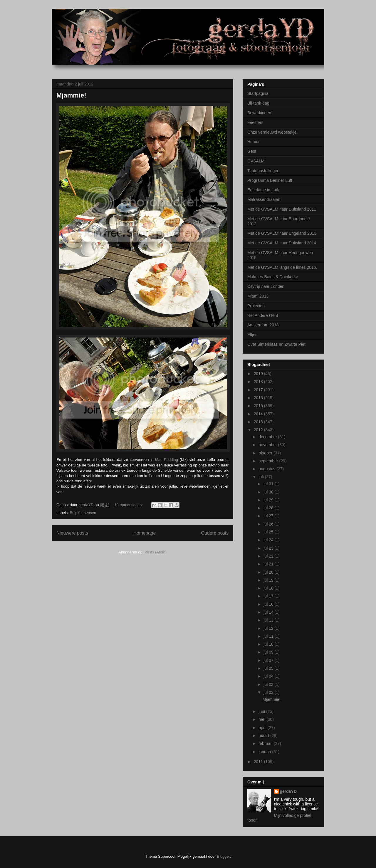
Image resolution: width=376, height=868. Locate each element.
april (263, 728)
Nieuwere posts (72, 533)
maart (264, 736)
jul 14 (269, 612)
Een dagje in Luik (263, 190)
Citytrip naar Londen (266, 286)
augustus (267, 469)
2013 (259, 422)
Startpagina (258, 93)
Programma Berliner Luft (270, 180)
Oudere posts (215, 533)
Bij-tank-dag (258, 103)
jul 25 (269, 532)
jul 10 (269, 644)
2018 (259, 382)
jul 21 (269, 564)
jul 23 (269, 548)
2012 (259, 430)
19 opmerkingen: (129, 505)
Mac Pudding (167, 460)
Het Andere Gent (263, 315)
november (268, 445)
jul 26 (269, 524)
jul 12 (269, 628)
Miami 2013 (258, 296)
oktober (266, 453)
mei (262, 719)
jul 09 (269, 652)
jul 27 (269, 516)
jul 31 (269, 484)
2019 (259, 374)
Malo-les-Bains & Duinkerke (273, 277)
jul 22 (269, 556)
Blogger (223, 856)
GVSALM (256, 161)
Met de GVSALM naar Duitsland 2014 (282, 243)
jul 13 (269, 620)
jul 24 (269, 540)
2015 (259, 406)
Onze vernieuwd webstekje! (272, 132)
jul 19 (269, 580)
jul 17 (269, 596)
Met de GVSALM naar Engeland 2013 (282, 233)
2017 (259, 390)
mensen (89, 513)
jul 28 (269, 508)
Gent (252, 151)
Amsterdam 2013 (263, 325)
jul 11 (269, 636)
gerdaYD (288, 791)
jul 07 (269, 660)
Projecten (256, 306)
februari (266, 743)
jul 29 (269, 500)
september (269, 461)
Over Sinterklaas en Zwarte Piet (276, 344)
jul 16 (269, 604)
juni (262, 711)
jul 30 (269, 492)
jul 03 (269, 684)
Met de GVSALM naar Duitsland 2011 (282, 209)
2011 (259, 762)
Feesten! (255, 122)
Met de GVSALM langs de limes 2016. (282, 267)
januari (265, 752)
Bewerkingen (259, 113)
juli (262, 477)
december (268, 437)
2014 (259, 414)
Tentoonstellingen (263, 171)
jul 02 (269, 692)
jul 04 (269, 676)
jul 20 (269, 572)
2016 (259, 398)
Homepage (145, 533)
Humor (254, 142)
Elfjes (252, 335)
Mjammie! (71, 95)
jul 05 (269, 668)
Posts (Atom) (156, 552)
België (75, 513)
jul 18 (269, 588)
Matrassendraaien (264, 199)
